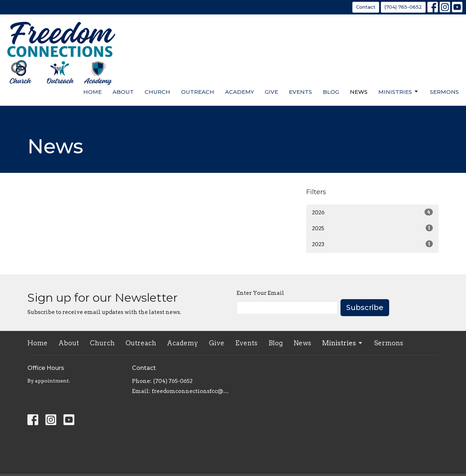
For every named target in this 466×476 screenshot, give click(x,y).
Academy (239, 92)
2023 (372, 244)
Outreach (198, 92)
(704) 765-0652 (403, 7)
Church (157, 92)
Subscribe (365, 307)
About (123, 92)
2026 (372, 212)
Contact (366, 7)
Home (93, 92)
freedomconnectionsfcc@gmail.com (191, 391)
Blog (331, 92)
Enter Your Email (260, 293)
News (359, 92)
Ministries (399, 92)
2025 (372, 228)
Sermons (444, 92)
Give (271, 92)
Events (300, 92)
